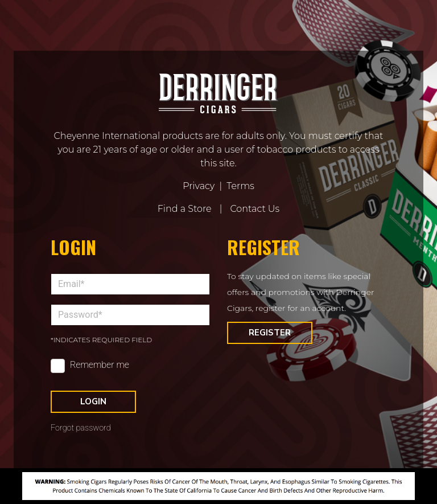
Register (270, 333)
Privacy (199, 186)
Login (93, 401)
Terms (240, 186)
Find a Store (185, 209)
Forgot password (81, 428)
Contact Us (255, 209)
